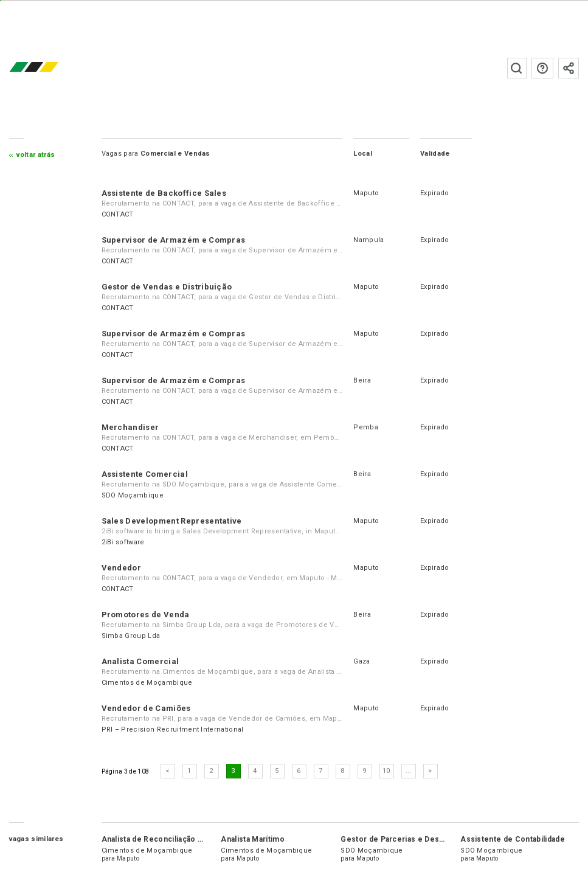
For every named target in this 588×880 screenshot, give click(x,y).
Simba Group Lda (131, 636)
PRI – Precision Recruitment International (173, 729)
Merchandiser (130, 427)
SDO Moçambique (133, 495)
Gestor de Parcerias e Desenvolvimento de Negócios (441, 839)
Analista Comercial (140, 661)
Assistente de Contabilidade (513, 839)
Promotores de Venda (146, 615)
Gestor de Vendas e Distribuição (167, 287)
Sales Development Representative (172, 521)
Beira (362, 380)
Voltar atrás (36, 155)
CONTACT (118, 214)
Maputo (366, 193)
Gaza (361, 661)
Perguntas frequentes (542, 68)
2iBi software (123, 542)
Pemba (366, 427)
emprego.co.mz (52, 68)
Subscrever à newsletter (569, 68)
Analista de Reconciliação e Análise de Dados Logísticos (206, 839)
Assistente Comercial (145, 474)
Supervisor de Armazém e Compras (174, 240)
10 (386, 771)
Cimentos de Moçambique (147, 683)
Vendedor (122, 568)
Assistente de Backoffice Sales (164, 193)
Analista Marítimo (252, 839)
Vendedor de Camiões (146, 708)
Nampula (368, 240)
